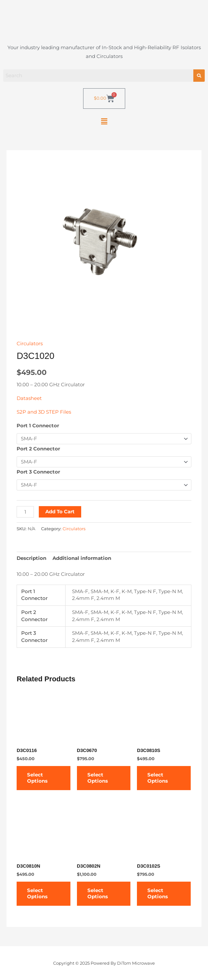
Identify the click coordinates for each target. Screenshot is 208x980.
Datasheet (29, 398)
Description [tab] (31, 558)
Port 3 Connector (38, 472)
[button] (104, 121)
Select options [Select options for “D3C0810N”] (37, 894)
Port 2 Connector (38, 449)
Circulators (30, 344)
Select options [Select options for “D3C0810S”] (158, 778)
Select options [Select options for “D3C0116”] (37, 778)
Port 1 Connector (38, 426)
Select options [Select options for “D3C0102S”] (158, 894)
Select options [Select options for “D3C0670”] (98, 778)
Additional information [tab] (82, 558)
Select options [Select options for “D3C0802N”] (98, 894)
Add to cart (60, 512)
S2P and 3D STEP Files (44, 412)
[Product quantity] (25, 512)
